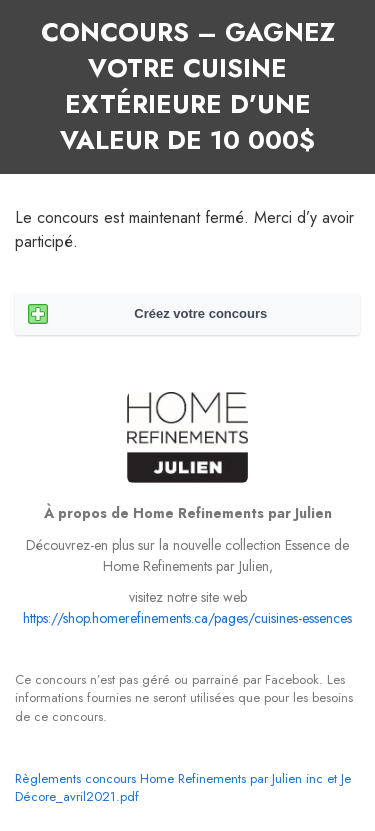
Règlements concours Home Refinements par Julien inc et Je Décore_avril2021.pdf (183, 787)
